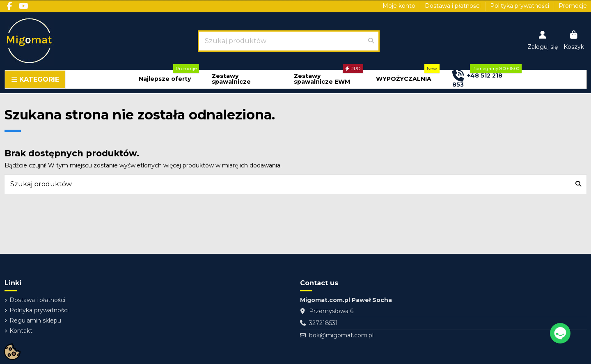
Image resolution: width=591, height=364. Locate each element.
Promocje (573, 6)
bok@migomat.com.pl (341, 335)
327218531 (323, 323)
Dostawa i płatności (454, 6)
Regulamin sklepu (35, 321)
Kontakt (21, 331)
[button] (165, 79)
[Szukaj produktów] (371, 41)
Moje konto (400, 6)
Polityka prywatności (520, 6)
